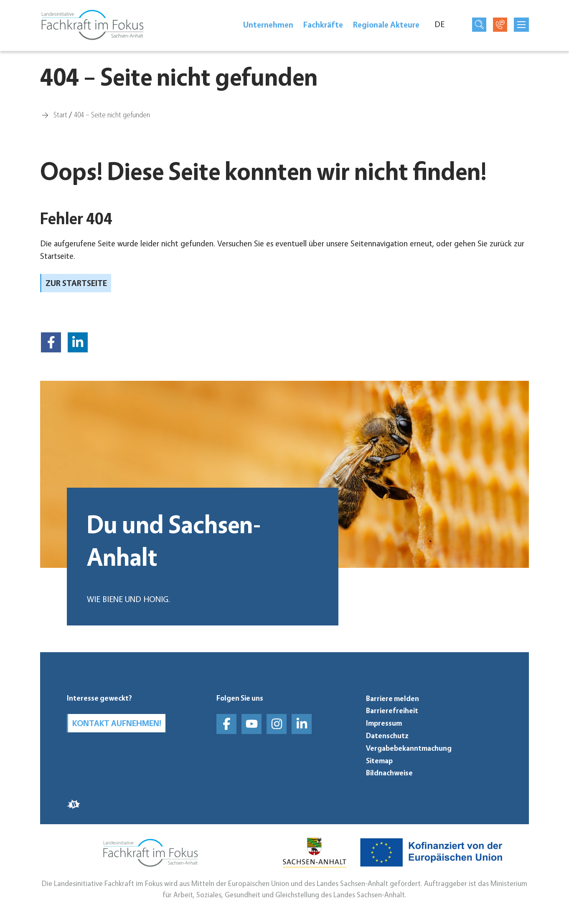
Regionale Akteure (386, 25)
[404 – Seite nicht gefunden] (112, 114)
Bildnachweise (389, 773)
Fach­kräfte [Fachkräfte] (323, 25)
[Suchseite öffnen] (479, 25)
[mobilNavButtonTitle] (521, 25)
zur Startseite (76, 283)
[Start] (60, 114)
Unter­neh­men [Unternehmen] (268, 25)
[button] (51, 342)
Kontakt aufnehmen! (117, 723)
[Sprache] (444, 25)
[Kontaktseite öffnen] (500, 25)
